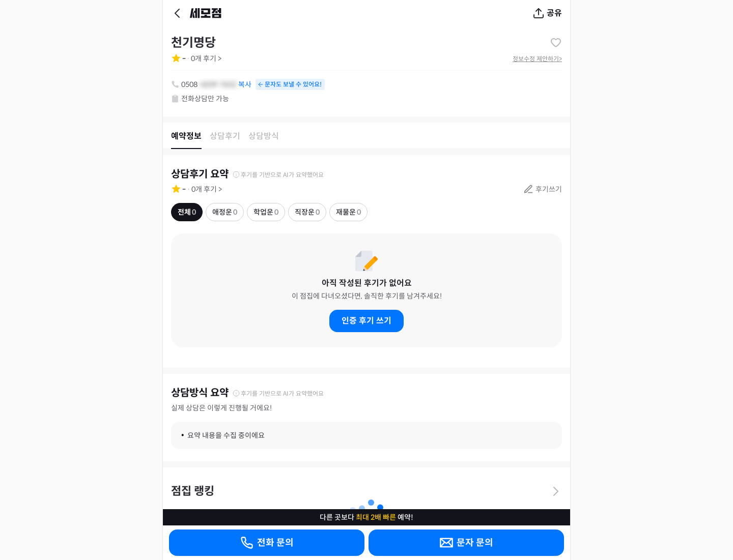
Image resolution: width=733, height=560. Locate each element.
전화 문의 (267, 543)
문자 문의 (466, 543)
